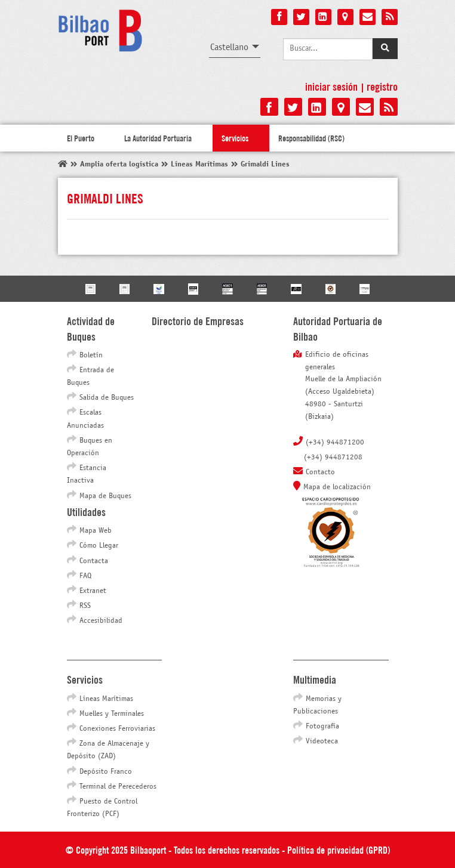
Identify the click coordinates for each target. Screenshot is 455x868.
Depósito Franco (106, 772)
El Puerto (81, 138)
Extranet (93, 591)
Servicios (235, 138)
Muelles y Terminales (112, 714)
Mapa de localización (337, 487)
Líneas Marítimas (106, 699)
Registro (382, 86)
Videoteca (322, 742)
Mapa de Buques (105, 496)
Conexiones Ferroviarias (117, 729)
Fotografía (322, 727)
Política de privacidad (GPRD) (339, 849)
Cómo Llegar (99, 546)
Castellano (229, 47)
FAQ (85, 576)
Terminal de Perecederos (118, 787)
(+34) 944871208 (333, 458)
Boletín (91, 356)
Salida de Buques (107, 398)
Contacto (320, 472)
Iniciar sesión (331, 86)
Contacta (94, 561)
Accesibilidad (101, 621)
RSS (85, 606)
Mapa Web (96, 531)
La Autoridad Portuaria (158, 138)
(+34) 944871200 (335, 443)
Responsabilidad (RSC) (311, 138)
